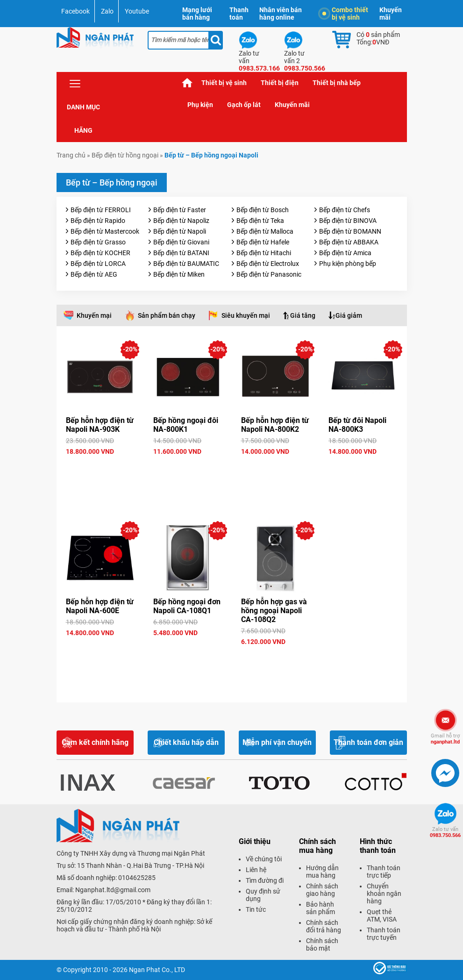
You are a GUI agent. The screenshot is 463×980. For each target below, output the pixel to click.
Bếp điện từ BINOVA (348, 221)
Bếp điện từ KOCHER (100, 253)
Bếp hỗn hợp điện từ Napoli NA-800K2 (275, 425)
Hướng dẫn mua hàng (322, 872)
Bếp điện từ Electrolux (268, 264)
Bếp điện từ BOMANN (350, 231)
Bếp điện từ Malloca (265, 231)
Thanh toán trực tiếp (384, 872)
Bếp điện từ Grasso (98, 242)
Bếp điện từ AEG (94, 274)
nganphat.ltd (445, 739)
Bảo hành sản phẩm (321, 908)
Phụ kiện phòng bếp (348, 264)
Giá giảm (349, 315)
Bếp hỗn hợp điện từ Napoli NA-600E (100, 606)
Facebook (75, 11)
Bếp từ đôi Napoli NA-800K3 (357, 425)
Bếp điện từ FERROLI (101, 210)
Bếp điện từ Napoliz (181, 221)
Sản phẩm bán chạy (167, 315)
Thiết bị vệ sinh (224, 83)
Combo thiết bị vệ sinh (345, 14)
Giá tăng (303, 315)
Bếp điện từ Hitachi (264, 253)
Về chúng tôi (264, 859)
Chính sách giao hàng (322, 890)
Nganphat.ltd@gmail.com (113, 890)
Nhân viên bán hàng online (281, 14)
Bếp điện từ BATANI (181, 253)
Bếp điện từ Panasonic (269, 274)
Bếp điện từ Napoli (180, 231)
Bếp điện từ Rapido (98, 221)
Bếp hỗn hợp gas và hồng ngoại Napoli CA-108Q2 (274, 611)
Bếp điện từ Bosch (263, 210)
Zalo (107, 11)
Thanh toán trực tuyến (384, 934)
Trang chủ (187, 83)
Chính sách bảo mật (322, 944)
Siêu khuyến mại (246, 315)
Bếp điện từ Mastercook (105, 231)
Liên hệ (256, 870)
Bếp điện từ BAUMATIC (186, 264)
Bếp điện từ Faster (180, 210)
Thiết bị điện (280, 83)
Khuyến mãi (391, 14)
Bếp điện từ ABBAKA (349, 242)
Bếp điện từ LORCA (98, 264)
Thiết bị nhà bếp (337, 83)
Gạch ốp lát (244, 105)
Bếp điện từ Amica (345, 253)
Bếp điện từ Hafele (263, 242)
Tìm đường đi (265, 880)
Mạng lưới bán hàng (197, 14)
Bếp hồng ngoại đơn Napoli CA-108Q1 (187, 606)
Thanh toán (239, 14)
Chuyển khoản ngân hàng (384, 894)
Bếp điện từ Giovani (181, 242)
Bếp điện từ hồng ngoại (125, 155)
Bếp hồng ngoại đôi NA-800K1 (186, 425)
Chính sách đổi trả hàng (324, 926)
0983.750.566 (445, 832)
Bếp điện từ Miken (179, 274)
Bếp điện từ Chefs (345, 210)
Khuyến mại (94, 315)
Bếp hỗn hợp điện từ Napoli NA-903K (100, 425)
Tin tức (256, 909)
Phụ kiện (200, 105)
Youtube (137, 11)
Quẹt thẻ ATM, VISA (382, 916)
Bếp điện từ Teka (260, 221)
